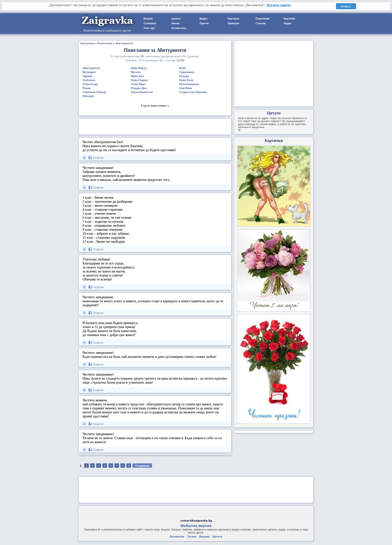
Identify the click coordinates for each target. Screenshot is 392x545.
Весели (136, 72)
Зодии (287, 23)
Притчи (204, 23)
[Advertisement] (155, 126)
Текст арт (149, 28)
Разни (86, 88)
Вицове (148, 19)
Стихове (261, 23)
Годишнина (187, 72)
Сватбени (185, 88)
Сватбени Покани (94, 92)
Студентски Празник (193, 92)
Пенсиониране (189, 84)
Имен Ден (137, 76)
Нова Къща (90, 84)
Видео (203, 19)
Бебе (182, 68)
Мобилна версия (196, 526)
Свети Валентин (142, 92)
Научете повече (279, 5)
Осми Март (138, 84)
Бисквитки (177, 536)
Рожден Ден (139, 88)
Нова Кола (186, 80)
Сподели (96, 158)
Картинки (233, 19)
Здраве (87, 76)
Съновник (150, 23)
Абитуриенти (124, 43)
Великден (89, 72)
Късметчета (179, 28)
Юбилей (88, 96)
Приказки (233, 23)
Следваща (142, 466)
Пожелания (262, 19)
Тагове (192, 536)
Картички (289, 19)
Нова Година (139, 80)
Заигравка (87, 43)
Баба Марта (139, 68)
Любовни (89, 80)
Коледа (184, 76)
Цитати (176, 19)
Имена (175, 23)
